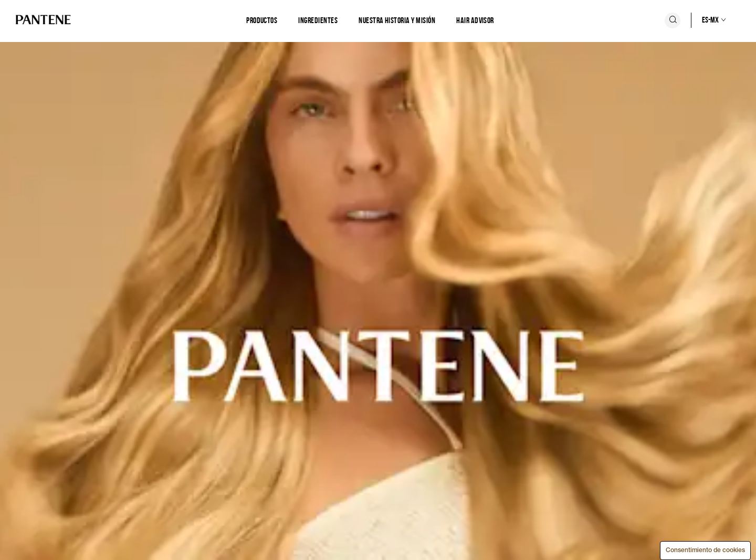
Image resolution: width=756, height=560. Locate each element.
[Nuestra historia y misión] (397, 20)
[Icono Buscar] (673, 20)
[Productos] (262, 20)
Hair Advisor (475, 20)
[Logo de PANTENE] (43, 20)
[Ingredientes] (318, 20)
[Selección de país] (703, 20)
